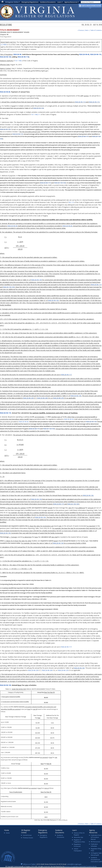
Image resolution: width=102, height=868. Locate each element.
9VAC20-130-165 (60, 183)
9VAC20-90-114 (23, 57)
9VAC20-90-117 (66, 375)
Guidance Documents (48, 2)
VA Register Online (12, 2)
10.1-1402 (18, 61)
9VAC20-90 (17, 54)
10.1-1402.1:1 (36, 114)
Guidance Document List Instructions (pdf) (96, 860)
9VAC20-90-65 (84, 54)
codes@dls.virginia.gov (74, 864)
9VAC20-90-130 (6, 57)
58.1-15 (71, 202)
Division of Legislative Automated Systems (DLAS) (81, 866)
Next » (87, 30)
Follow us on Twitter (29, 864)
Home (8, 833)
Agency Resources (71, 2)
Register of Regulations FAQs (79, 841)
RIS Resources (95, 842)
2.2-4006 (4, 45)
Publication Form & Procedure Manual (96, 837)
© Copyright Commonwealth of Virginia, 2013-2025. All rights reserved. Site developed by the (51, 866)
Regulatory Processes (77, 845)
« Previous (81, 30)
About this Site (78, 837)
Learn (59, 2)
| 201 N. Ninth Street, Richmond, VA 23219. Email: (51, 864)
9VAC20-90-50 (12, 226)
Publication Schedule (94, 845)
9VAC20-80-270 (58, 398)
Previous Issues (28, 838)
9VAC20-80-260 (42, 398)
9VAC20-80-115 (83, 136)
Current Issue (27, 835)
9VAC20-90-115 (96, 54)
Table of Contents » (96, 30)
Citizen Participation (78, 850)
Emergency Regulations (30, 2)
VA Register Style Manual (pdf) (96, 854)
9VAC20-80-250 (28, 398)
